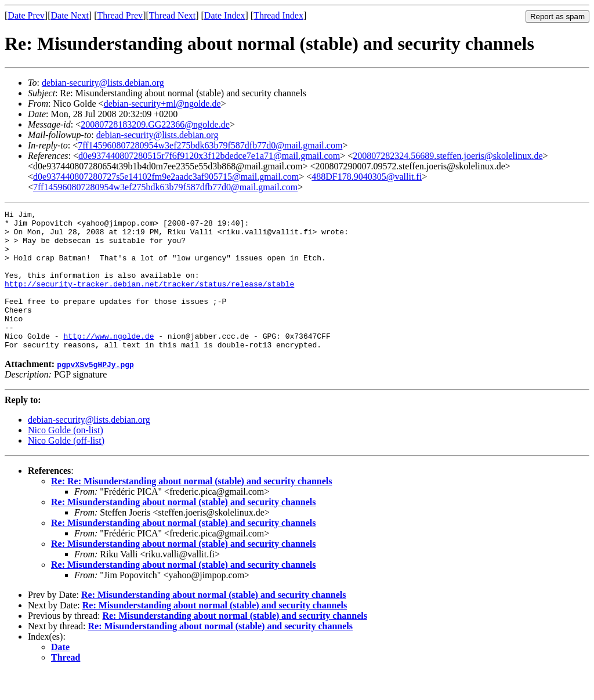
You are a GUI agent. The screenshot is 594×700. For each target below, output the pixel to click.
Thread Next (172, 15)
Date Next (70, 15)
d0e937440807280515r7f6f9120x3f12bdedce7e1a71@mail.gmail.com (209, 156)
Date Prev (26, 15)
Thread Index (278, 15)
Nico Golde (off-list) (66, 468)
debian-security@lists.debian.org (103, 83)
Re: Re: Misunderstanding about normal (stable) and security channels (191, 509)
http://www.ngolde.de (108, 362)
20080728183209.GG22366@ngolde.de (155, 124)
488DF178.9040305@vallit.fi (367, 177)
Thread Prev (120, 15)
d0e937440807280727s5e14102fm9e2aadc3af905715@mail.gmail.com (166, 177)
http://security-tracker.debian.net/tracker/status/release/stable (149, 299)
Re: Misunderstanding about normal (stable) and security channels (183, 530)
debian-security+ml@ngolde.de (162, 104)
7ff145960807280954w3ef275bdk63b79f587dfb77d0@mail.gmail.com (210, 145)
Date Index (225, 15)
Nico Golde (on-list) (66, 458)
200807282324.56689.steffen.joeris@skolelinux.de (448, 156)
